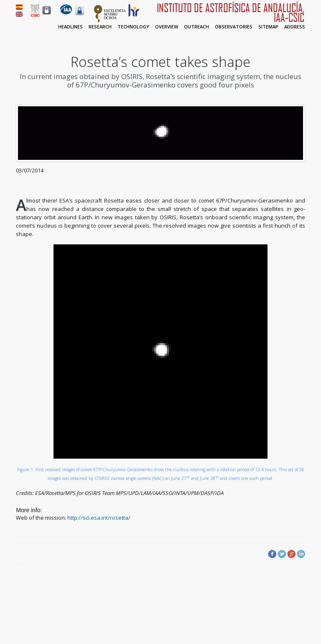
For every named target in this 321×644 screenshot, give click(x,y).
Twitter (282, 554)
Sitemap (268, 27)
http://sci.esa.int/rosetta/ (99, 518)
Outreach (196, 27)
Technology (133, 27)
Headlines (70, 27)
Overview (167, 27)
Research (100, 27)
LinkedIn (301, 554)
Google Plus (291, 554)
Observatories (234, 27)
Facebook (272, 554)
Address (295, 27)
